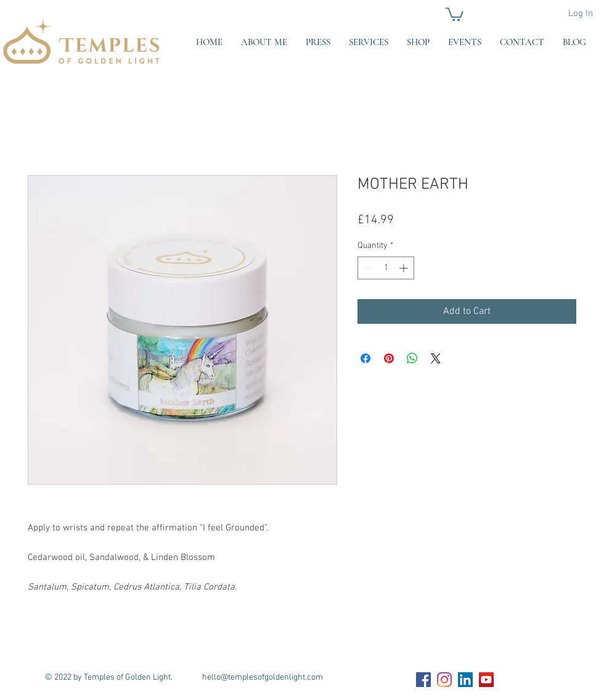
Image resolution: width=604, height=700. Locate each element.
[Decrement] (367, 268)
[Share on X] (436, 358)
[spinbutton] (386, 268)
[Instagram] (444, 680)
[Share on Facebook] (365, 358)
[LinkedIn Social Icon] (465, 680)
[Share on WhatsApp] (412, 358)
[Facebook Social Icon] (423, 680)
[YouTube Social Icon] (486, 680)
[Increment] (405, 268)
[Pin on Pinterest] (389, 358)
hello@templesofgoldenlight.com (263, 677)
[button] (455, 14)
